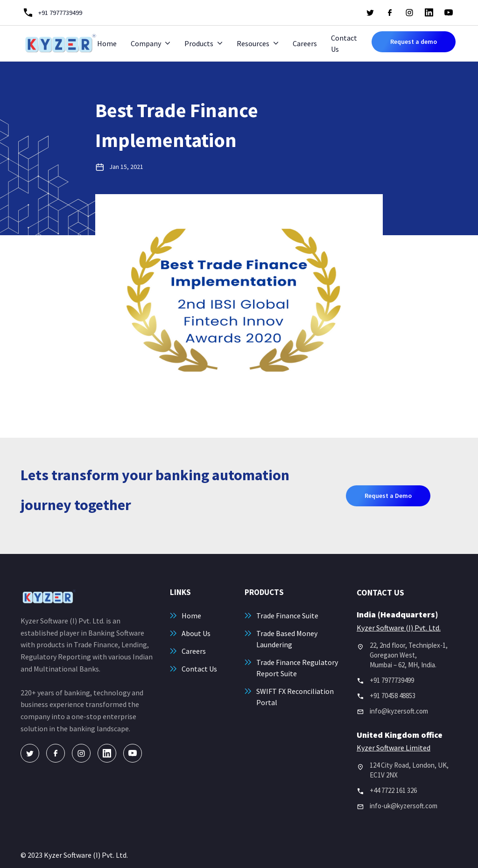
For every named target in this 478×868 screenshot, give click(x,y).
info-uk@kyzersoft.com (404, 806)
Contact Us (344, 43)
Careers (305, 43)
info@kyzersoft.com (399, 711)
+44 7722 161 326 (393, 790)
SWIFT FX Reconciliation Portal (295, 697)
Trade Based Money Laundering (287, 639)
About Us (196, 633)
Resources (253, 43)
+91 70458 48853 (393, 696)
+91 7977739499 (392, 680)
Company (146, 43)
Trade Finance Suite (287, 616)
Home (107, 43)
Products (199, 43)
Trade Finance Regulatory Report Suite (297, 668)
